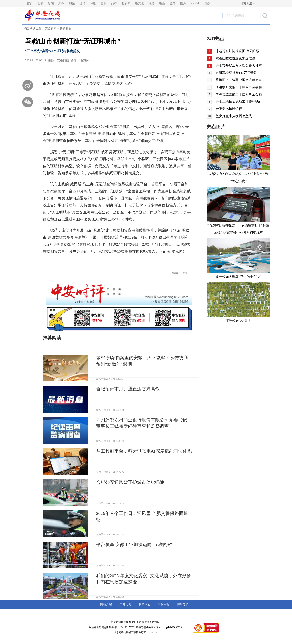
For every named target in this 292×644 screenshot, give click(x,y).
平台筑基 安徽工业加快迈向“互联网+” (134, 545)
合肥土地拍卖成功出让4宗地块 (238, 102)
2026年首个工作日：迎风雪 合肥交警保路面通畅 (142, 516)
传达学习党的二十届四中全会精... (240, 87)
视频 (72, 3)
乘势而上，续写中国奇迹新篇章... (240, 80)
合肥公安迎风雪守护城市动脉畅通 (130, 482)
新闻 (51, 3)
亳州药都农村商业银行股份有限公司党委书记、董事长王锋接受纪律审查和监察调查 (144, 423)
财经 (151, 3)
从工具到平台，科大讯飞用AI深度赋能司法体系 (144, 451)
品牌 (114, 3)
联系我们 (144, 604)
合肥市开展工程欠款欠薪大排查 (239, 65)
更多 (207, 3)
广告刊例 (125, 604)
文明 (104, 3)
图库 (183, 3)
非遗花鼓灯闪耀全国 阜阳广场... (239, 51)
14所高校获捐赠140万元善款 (236, 73)
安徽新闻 (51, 29)
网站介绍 (107, 604)
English (195, 3)
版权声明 (163, 604)
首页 (30, 3)
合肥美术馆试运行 (229, 109)
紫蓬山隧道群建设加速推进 (235, 58)
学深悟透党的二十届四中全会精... (240, 94)
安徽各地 (65, 29)
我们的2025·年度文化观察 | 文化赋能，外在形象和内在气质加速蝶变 (144, 579)
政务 (61, 3)
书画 (162, 3)
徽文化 (139, 3)
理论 (82, 3)
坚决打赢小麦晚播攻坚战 (234, 116)
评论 (93, 3)
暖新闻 (126, 3)
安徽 (40, 3)
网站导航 (182, 604)
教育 (173, 3)
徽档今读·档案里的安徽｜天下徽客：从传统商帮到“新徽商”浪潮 (142, 361)
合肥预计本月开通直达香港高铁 (128, 389)
